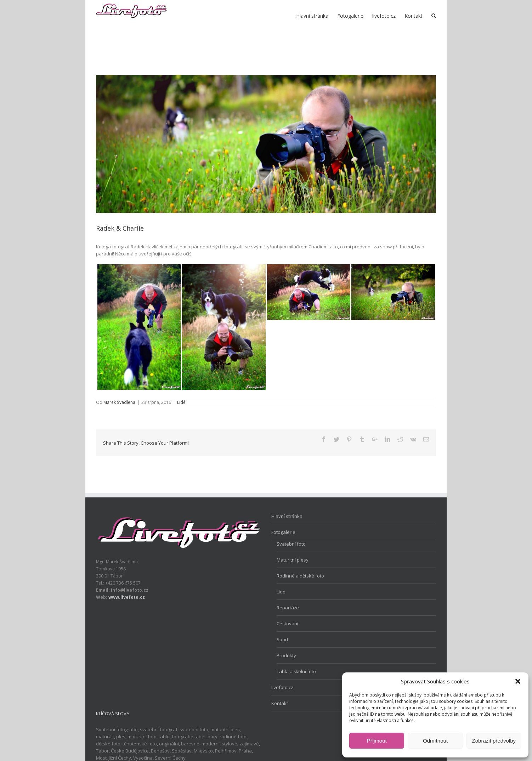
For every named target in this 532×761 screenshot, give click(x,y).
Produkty (286, 655)
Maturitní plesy (293, 560)
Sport (282, 639)
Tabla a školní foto (296, 671)
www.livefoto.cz (127, 597)
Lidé (181, 402)
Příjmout (377, 741)
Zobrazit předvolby (494, 741)
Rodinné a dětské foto (300, 576)
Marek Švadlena (119, 402)
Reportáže (288, 608)
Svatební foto (291, 544)
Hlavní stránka (287, 516)
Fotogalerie (283, 532)
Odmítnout (435, 741)
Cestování (287, 624)
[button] (518, 681)
